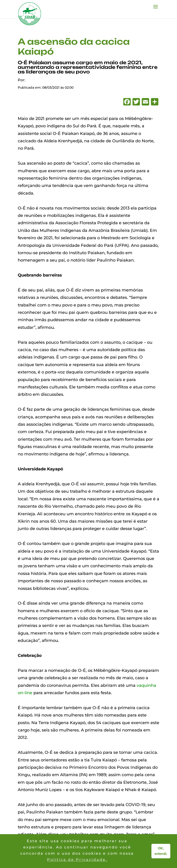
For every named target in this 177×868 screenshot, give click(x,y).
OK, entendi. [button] (161, 851)
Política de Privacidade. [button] (77, 860)
